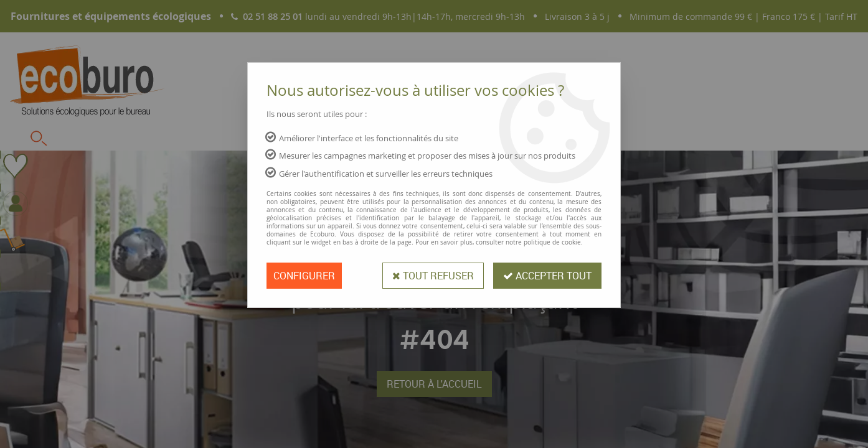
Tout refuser (433, 276)
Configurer (304, 276)
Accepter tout (547, 276)
